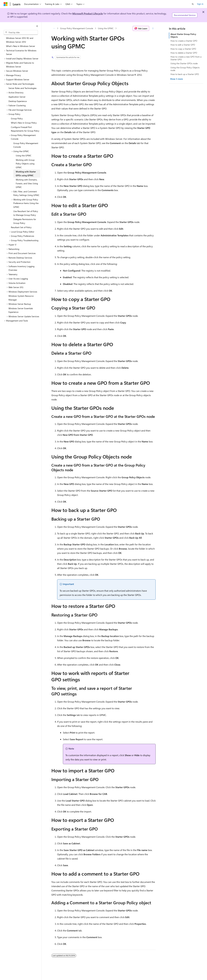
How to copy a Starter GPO (183, 49)
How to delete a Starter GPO (184, 53)
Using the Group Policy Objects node (185, 69)
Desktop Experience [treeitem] (18, 101)
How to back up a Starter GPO (185, 74)
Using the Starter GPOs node (184, 63)
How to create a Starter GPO (184, 41)
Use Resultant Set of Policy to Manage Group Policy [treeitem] (26, 213)
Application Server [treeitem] (17, 97)
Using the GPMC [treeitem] (24, 155)
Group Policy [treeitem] (17, 118)
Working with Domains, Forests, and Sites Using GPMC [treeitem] (27, 183)
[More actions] (153, 28)
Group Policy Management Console (77, 28)
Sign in (200, 4)
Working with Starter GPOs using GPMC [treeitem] (26, 173)
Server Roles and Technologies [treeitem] (23, 88)
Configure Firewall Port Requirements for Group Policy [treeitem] (25, 129)
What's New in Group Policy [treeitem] (24, 123)
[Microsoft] (6, 4)
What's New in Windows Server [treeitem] (21, 46)
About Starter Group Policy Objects (183, 35)
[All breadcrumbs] (54, 28)
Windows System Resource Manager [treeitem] (21, 298)
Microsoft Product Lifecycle (88, 13)
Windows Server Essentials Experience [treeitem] (21, 310)
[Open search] (193, 4)
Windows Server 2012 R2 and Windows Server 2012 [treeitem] (20, 40)
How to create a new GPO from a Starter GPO (186, 58)
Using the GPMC (106, 28)
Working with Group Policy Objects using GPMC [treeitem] (25, 164)
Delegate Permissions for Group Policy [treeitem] (25, 221)
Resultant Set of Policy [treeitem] (21, 227)
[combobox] (21, 32)
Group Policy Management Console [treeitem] (26, 145)
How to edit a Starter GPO (183, 45)
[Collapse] (37, 26)
